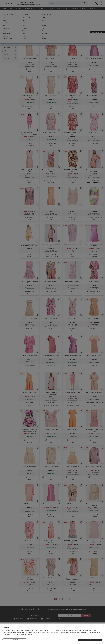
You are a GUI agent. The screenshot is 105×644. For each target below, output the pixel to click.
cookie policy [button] (20, 632)
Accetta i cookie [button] (90, 640)
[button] (103, 625)
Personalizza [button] (15, 640)
